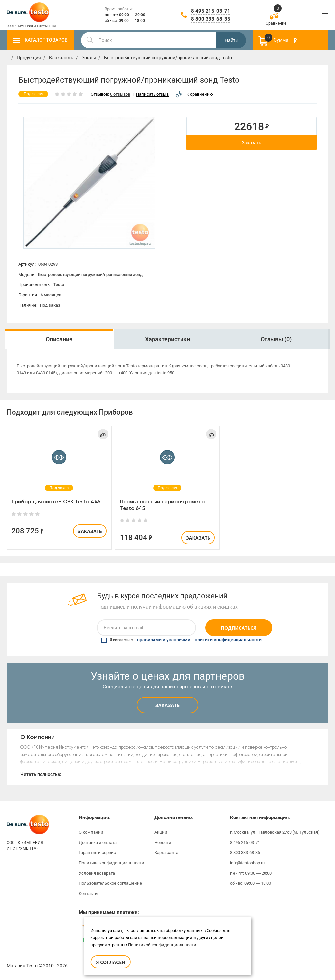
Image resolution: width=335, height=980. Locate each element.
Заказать (252, 143)
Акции (161, 832)
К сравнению (195, 94)
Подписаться (239, 628)
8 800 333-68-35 (211, 19)
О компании (91, 832)
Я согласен (110, 962)
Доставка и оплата (98, 842)
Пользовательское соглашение (110, 883)
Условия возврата (97, 873)
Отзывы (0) (276, 339)
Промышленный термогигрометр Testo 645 (162, 505)
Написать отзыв (152, 94)
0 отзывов (120, 94)
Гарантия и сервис (97, 853)
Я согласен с (181, 640)
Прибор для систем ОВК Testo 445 (56, 502)
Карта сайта (166, 853)
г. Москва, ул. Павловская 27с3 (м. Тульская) (275, 832)
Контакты (88, 893)
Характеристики (167, 339)
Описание (59, 339)
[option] (89, 183)
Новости (163, 842)
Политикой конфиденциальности (162, 945)
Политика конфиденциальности (112, 863)
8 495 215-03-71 (211, 11)
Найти (231, 40)
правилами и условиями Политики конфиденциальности (199, 640)
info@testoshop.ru (247, 863)
